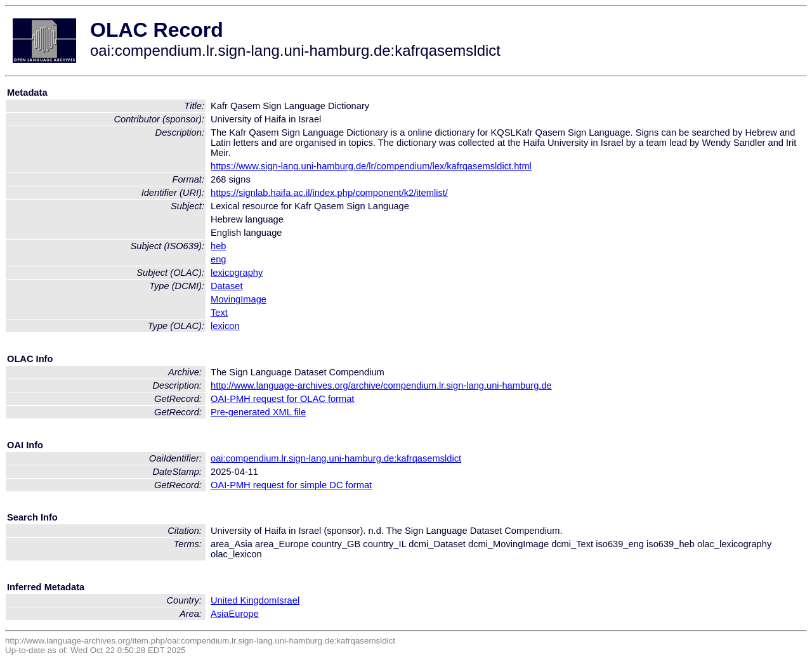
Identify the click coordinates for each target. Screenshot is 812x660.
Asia (220, 614)
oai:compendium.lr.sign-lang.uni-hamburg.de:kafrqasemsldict (336, 458)
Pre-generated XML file (258, 412)
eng (218, 259)
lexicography (237, 273)
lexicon (225, 326)
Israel (288, 600)
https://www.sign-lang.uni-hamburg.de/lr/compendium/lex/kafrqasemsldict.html (371, 166)
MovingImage (239, 299)
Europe (244, 614)
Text (219, 313)
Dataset (227, 286)
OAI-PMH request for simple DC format (291, 485)
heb (218, 246)
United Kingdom (244, 600)
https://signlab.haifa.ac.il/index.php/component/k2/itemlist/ (329, 193)
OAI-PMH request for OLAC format (282, 399)
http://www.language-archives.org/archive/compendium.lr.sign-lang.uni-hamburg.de (381, 385)
